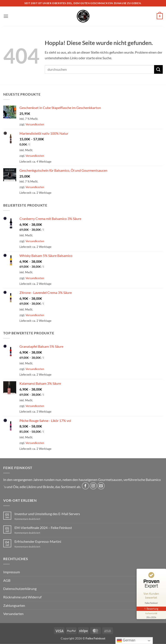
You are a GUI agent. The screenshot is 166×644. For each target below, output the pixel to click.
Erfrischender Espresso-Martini (38, 541)
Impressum (12, 572)
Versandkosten (35, 124)
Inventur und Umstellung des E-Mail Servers (47, 514)
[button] (6, 16)
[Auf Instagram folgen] (93, 486)
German (126, 641)
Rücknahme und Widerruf (22, 597)
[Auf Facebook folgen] (85, 486)
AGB (7, 580)
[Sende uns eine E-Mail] (101, 486)
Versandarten (13, 614)
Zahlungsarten (14, 605)
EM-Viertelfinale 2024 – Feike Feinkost (43, 528)
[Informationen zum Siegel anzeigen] (151, 615)
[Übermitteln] (158, 69)
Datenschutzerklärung (20, 589)
